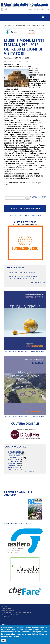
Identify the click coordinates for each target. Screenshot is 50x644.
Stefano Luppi (21, 61)
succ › (31, 471)
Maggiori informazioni (10, 636)
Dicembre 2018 (14, 452)
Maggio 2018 (13, 465)
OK (4, 641)
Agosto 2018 (14, 460)
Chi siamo (6, 609)
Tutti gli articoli (37, 283)
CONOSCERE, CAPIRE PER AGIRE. (22, 273)
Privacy (6, 616)
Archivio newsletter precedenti (25, 216)
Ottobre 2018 (14, 456)
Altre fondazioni (10, 614)
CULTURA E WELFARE (25, 222)
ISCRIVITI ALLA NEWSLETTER (25, 208)
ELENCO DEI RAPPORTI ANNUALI (17, 524)
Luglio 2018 (13, 462)
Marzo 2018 (13, 469)
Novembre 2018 (15, 454)
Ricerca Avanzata (38, 197)
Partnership (8, 610)
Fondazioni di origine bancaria (17, 612)
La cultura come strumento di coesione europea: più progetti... (24, 278)
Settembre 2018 (15, 458)
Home (6, 25)
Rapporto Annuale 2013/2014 (18, 493)
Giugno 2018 (13, 464)
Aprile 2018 (13, 467)
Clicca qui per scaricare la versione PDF (25, 350)
